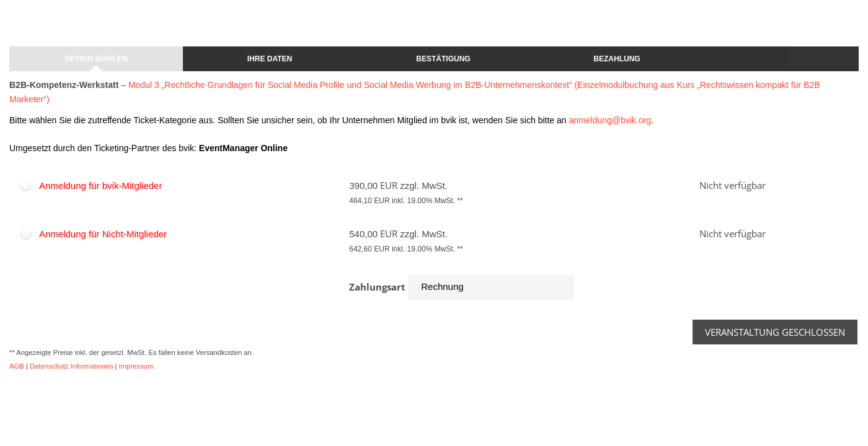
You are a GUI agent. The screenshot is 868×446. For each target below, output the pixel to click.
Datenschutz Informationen (71, 366)
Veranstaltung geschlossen (775, 332)
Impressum (136, 366)
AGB (17, 366)
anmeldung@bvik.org (610, 120)
